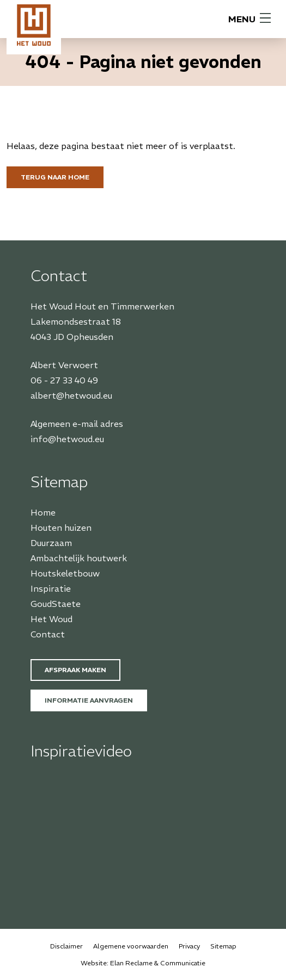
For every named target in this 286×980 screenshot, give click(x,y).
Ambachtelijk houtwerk (79, 558)
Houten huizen (61, 528)
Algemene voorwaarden (131, 946)
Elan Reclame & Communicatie (158, 963)
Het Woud (51, 619)
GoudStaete (56, 604)
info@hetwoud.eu (67, 439)
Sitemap (223, 946)
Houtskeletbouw (65, 573)
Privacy (189, 946)
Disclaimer (66, 946)
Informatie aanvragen (89, 700)
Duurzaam (51, 543)
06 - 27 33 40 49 (64, 380)
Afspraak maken (75, 670)
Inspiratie (51, 588)
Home (43, 512)
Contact (48, 634)
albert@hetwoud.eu (71, 395)
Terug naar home (55, 177)
